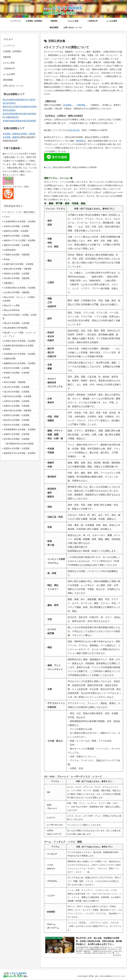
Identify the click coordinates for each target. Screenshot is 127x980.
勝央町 (18, 114)
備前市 (6, 107)
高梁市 (12, 110)
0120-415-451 (74, 130)
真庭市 (27, 107)
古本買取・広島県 (27, 134)
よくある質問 (9, 74)
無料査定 (80, 141)
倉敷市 (12, 100)
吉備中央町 (27, 114)
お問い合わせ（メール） (14, 86)
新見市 (6, 114)
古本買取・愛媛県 (11, 137)
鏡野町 (33, 121)
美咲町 (12, 121)
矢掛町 (6, 121)
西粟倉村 (19, 121)
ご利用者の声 (9, 69)
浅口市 (12, 107)
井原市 (12, 103)
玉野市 (32, 100)
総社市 (25, 100)
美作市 (6, 110)
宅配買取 (7, 57)
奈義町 (9, 117)
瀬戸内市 (19, 107)
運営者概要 (8, 80)
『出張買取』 (67, 105)
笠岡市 (33, 107)
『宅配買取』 (81, 105)
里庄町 (27, 121)
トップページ (9, 46)
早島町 (12, 114)
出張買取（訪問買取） (13, 51)
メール (48, 167)
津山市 (6, 103)
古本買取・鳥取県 (11, 134)
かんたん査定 (9, 63)
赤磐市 (18, 100)
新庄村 (15, 117)
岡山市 (6, 100)
